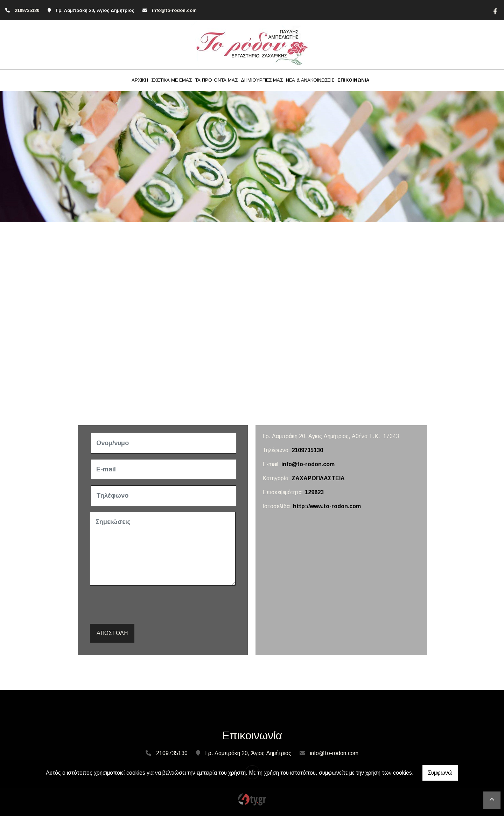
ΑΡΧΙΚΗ (140, 80)
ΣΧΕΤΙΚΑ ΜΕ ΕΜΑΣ (171, 80)
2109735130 (27, 10)
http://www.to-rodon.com (327, 506)
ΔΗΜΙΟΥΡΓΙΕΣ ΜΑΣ (262, 80)
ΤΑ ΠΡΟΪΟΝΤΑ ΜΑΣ (216, 80)
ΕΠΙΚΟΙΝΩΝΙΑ (353, 80)
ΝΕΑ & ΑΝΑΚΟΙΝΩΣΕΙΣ (310, 80)
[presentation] (145, 605)
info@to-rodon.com (174, 10)
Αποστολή (112, 633)
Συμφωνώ (440, 773)
